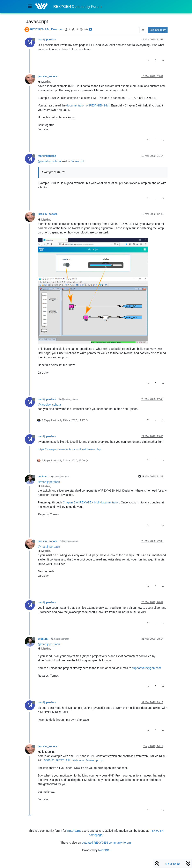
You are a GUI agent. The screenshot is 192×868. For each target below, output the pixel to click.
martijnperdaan (47, 40)
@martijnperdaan (60, 477)
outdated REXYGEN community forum (106, 843)
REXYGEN (74, 831)
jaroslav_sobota (47, 76)
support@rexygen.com (146, 668)
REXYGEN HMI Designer (46, 29)
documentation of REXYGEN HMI (88, 105)
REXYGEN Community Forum (77, 7)
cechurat (43, 477)
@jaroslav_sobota (49, 161)
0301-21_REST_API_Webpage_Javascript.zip (73, 760)
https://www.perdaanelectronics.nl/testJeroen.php (69, 449)
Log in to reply (158, 30)
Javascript (77, 161)
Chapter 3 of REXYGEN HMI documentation (91, 502)
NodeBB (104, 850)
